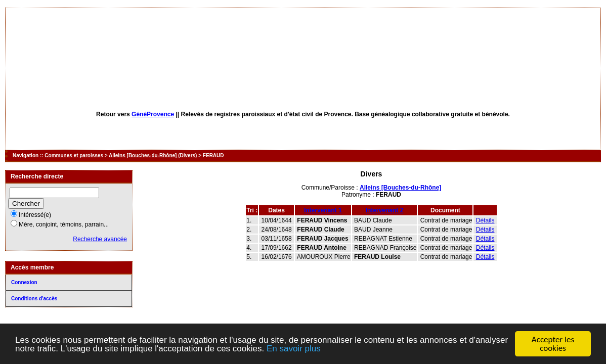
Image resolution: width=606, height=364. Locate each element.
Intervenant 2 (385, 210)
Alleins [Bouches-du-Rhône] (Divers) (153, 155)
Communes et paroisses (74, 155)
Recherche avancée (100, 239)
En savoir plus (294, 349)
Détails (485, 220)
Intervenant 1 (323, 210)
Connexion (24, 282)
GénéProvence (153, 114)
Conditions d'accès (34, 299)
